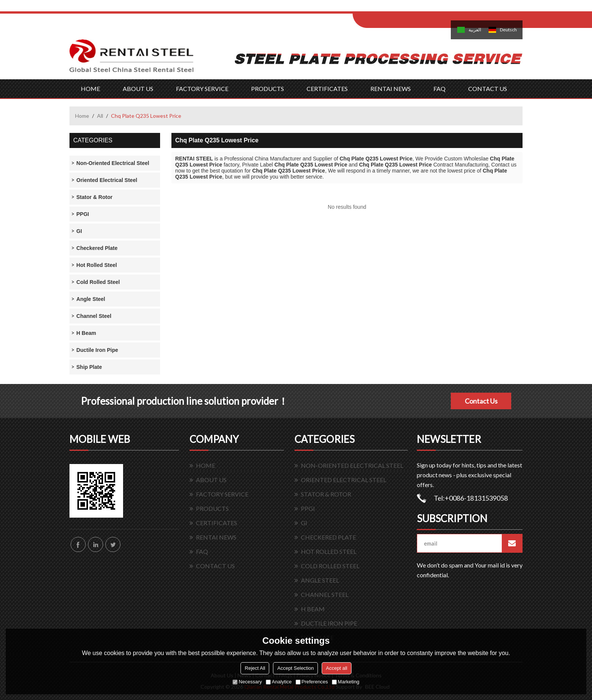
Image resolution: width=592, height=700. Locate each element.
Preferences (312, 682)
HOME (90, 89)
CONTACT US (488, 89)
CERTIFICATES (327, 89)
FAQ (439, 89)
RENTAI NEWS (391, 89)
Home (82, 116)
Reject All (255, 668)
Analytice (279, 682)
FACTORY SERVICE (202, 89)
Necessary (247, 682)
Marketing (346, 682)
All (100, 116)
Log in (399, 8)
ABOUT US (138, 89)
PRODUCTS (267, 89)
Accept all (336, 668)
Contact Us (481, 401)
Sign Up (415, 8)
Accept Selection (295, 668)
